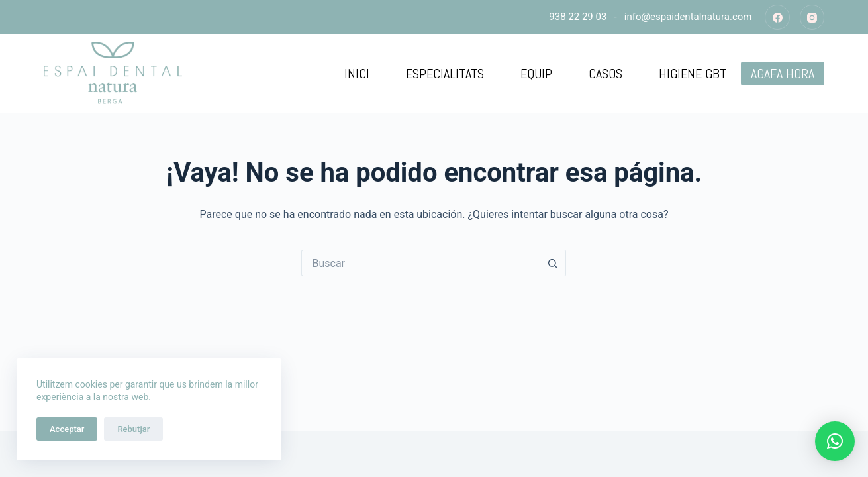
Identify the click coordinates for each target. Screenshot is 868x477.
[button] (835, 441)
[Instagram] (812, 17)
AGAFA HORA (783, 74)
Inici (357, 74)
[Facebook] (777, 17)
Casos (605, 74)
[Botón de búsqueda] (553, 263)
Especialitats (445, 74)
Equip (536, 74)
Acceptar (67, 429)
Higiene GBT (693, 74)
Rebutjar (133, 429)
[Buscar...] (420, 263)
